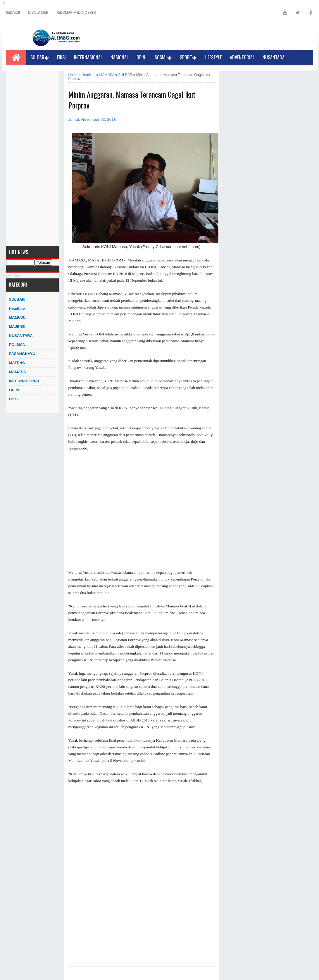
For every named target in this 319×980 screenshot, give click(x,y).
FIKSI (61, 57)
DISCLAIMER (38, 12)
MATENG (17, 363)
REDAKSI (13, 12)
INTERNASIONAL (88, 57)
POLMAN (17, 345)
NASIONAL (119, 57)
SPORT (188, 57)
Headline (17, 308)
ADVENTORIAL (242, 57)
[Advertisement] (32, 158)
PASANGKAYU (22, 354)
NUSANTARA (274, 57)
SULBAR (40, 57)
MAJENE (17, 327)
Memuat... (15, 275)
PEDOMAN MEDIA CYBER (76, 12)
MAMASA (18, 372)
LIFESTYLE (213, 57)
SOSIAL (163, 57)
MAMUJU (17, 317)
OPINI (142, 57)
